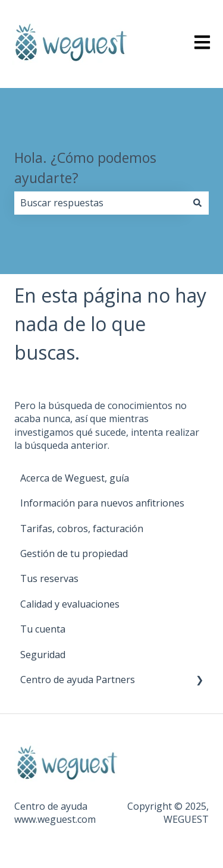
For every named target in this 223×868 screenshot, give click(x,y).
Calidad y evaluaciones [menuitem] (70, 604)
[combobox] (100, 203)
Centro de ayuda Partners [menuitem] (78, 680)
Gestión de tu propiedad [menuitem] (74, 553)
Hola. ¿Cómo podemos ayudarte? (85, 168)
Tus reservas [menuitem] (49, 578)
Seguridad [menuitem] (43, 655)
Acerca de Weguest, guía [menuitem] (75, 478)
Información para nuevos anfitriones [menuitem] (102, 503)
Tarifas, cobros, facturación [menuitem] (82, 529)
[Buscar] (197, 203)
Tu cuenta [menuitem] (43, 629)
